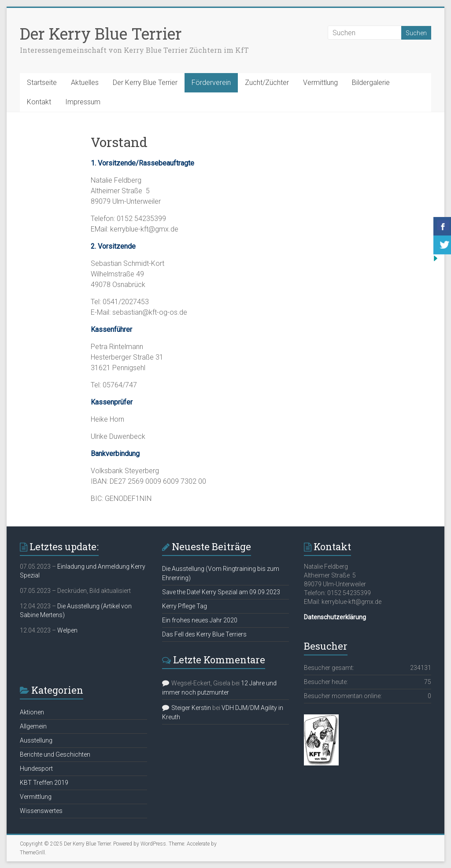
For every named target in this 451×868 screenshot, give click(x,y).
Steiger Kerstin (191, 708)
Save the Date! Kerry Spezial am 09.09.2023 (221, 592)
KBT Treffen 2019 (44, 783)
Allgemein (33, 726)
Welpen (67, 630)
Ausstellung (36, 740)
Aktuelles (85, 83)
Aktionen (32, 712)
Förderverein (211, 83)
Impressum (83, 102)
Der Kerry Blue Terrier (101, 33)
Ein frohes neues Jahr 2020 (200, 620)
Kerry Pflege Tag (185, 606)
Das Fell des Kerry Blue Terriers (204, 634)
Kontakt (39, 102)
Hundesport (36, 769)
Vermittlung (320, 83)
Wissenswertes (41, 811)
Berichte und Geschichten (55, 754)
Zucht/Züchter (267, 83)
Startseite (42, 83)
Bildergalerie (371, 83)
